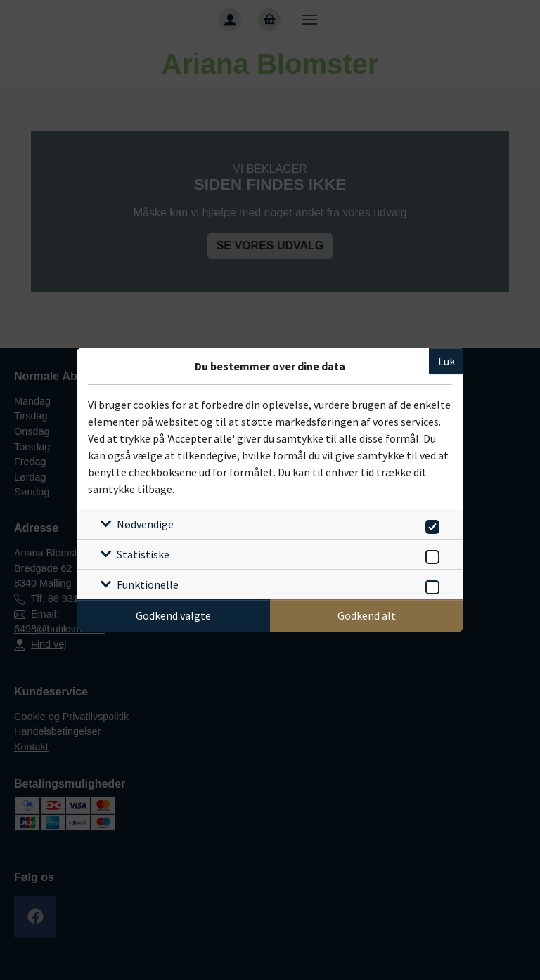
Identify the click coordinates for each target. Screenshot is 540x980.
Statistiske (143, 554)
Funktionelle (148, 584)
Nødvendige (145, 524)
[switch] (430, 524)
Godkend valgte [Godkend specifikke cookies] (173, 615)
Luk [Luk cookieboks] (446, 361)
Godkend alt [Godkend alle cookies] (367, 615)
